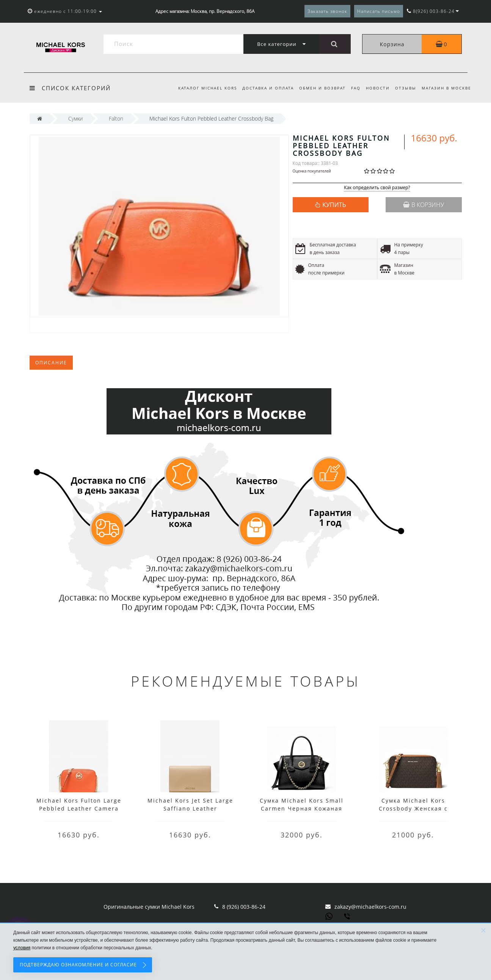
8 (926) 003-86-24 (244, 907)
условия (22, 948)
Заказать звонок (327, 11)
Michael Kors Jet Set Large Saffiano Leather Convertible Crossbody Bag (190, 808)
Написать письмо (379, 11)
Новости (376, 88)
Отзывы (405, 88)
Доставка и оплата (262, 88)
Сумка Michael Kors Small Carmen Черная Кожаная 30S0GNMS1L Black (302, 808)
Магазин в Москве (446, 88)
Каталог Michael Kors (200, 88)
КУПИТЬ (334, 205)
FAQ (352, 88)
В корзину (424, 205)
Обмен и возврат (318, 88)
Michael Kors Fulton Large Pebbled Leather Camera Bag (79, 808)
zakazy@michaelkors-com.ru (370, 907)
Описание (51, 363)
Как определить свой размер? (377, 188)
